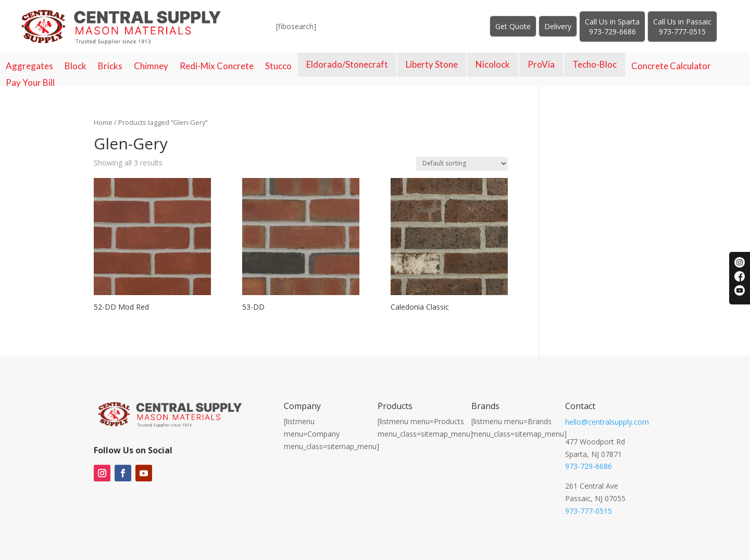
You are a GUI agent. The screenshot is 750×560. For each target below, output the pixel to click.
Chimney (151, 66)
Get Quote (513, 26)
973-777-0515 (589, 511)
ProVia (541, 65)
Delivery (558, 26)
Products (395, 406)
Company (302, 406)
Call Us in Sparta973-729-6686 (612, 27)
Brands (485, 406)
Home (103, 122)
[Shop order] (462, 164)
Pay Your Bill (30, 83)
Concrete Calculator (671, 66)
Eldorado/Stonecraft (347, 65)
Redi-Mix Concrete (217, 66)
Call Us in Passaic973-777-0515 (682, 27)
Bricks (110, 66)
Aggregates (29, 66)
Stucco (278, 66)
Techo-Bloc (595, 65)
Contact (580, 406)
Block (76, 66)
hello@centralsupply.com (607, 422)
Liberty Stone (432, 65)
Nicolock (493, 65)
